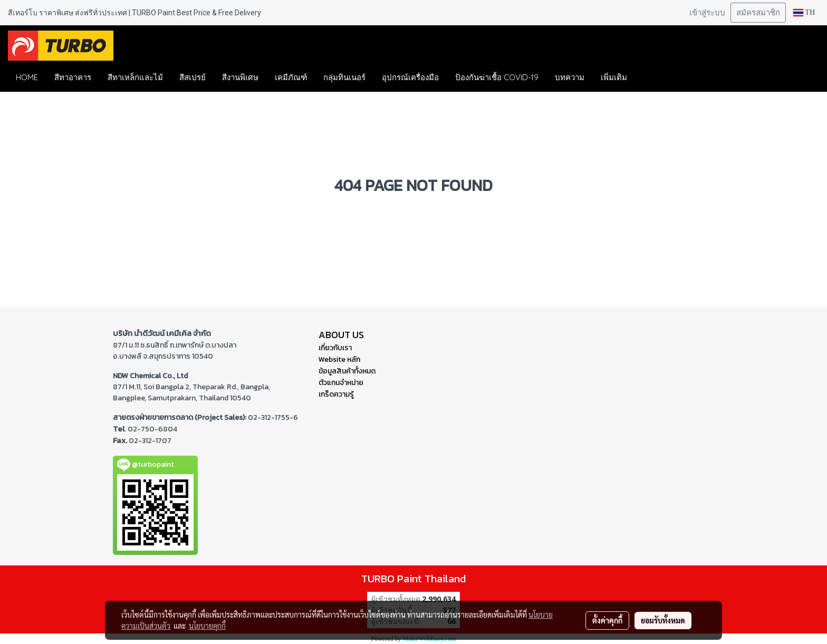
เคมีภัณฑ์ (291, 77)
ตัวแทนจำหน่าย (341, 383)
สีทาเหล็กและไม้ (135, 77)
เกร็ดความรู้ (336, 394)
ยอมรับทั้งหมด (663, 620)
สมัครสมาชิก (758, 13)
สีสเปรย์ (193, 77)
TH (804, 12)
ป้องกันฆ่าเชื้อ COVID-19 (497, 77)
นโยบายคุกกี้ (207, 626)
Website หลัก (339, 359)
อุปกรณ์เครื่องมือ (410, 77)
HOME (27, 77)
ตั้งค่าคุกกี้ (607, 620)
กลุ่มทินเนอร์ (344, 77)
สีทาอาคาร (73, 77)
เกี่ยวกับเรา (335, 348)
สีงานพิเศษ (240, 77)
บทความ (570, 77)
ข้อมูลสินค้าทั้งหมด (347, 371)
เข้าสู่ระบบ (707, 13)
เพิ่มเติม (614, 77)
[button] (651, 78)
